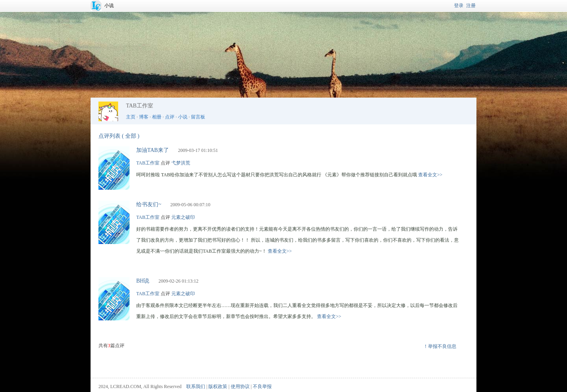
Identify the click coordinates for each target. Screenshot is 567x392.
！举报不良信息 (440, 346)
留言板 (198, 117)
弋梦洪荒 (181, 163)
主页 (131, 117)
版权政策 (218, 386)
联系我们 (196, 386)
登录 (459, 6)
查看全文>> (430, 175)
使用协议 (240, 386)
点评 (170, 117)
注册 (471, 6)
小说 (109, 6)
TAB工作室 (148, 163)
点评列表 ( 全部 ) (119, 136)
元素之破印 (183, 217)
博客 (144, 117)
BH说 (143, 281)
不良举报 (262, 386)
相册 (157, 117)
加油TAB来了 (153, 150)
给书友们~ (149, 204)
